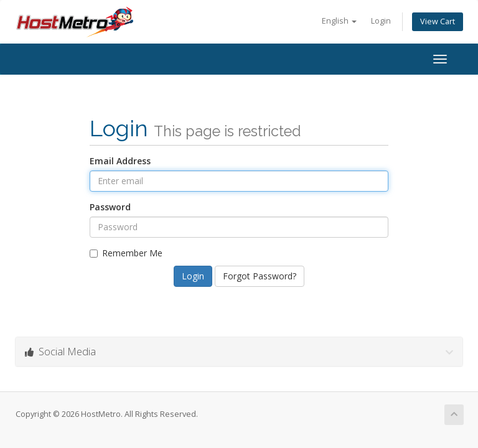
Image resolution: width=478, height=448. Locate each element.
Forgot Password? (260, 276)
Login (381, 21)
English (339, 21)
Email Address (120, 161)
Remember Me (126, 253)
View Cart (438, 21)
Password (110, 207)
